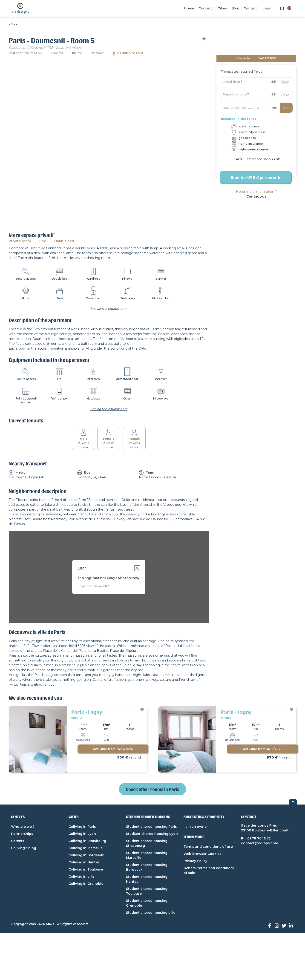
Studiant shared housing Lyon (152, 834)
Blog (235, 8)
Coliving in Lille (81, 877)
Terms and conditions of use (208, 847)
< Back (13, 24)
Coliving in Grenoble (86, 884)
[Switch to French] (282, 9)
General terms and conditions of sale (209, 870)
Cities (222, 8)
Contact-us (256, 196)
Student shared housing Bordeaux (147, 867)
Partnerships (22, 834)
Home (189, 8)
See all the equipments (109, 309)
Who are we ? (23, 827)
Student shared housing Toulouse (147, 891)
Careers (18, 841)
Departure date (236, 94)
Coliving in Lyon (82, 834)
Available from (113, 749)
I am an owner (196, 827)
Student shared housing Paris (151, 827)
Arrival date (232, 82)
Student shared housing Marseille (147, 855)
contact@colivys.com (260, 843)
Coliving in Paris (82, 827)
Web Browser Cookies (202, 854)
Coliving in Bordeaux (86, 855)
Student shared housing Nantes (147, 879)
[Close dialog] (137, 568)
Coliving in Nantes (84, 862)
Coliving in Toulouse (86, 869)
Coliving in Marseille (86, 848)
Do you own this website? (93, 586)
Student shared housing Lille (151, 913)
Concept (206, 8)
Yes (274, 108)
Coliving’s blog (24, 848)
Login (266, 8)
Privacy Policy (195, 861)
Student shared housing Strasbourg (147, 843)
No (286, 108)
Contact (250, 8)
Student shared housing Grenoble (147, 903)
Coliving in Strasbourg (87, 841)
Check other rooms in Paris (152, 789)
